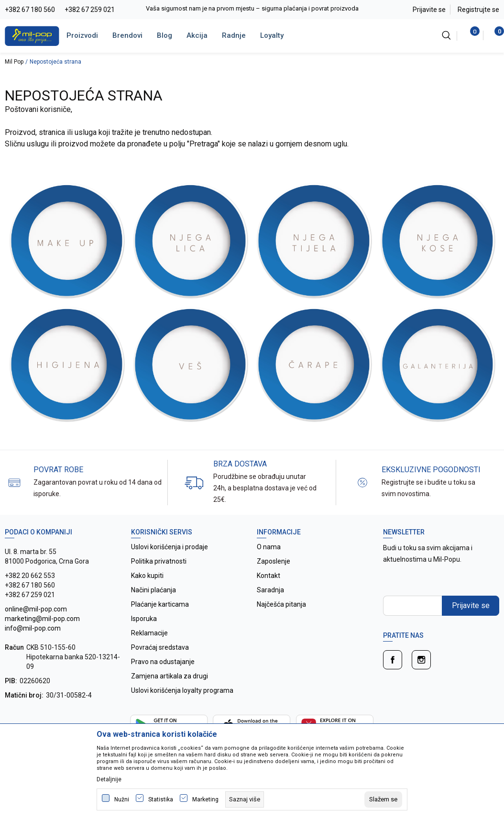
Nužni (122, 799)
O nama (269, 547)
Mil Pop (14, 62)
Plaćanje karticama (160, 604)
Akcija (197, 35)
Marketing (205, 799)
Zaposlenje (274, 561)
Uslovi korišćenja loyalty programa (182, 690)
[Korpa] (494, 35)
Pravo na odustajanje (163, 662)
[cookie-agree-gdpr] (383, 799)
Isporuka (144, 619)
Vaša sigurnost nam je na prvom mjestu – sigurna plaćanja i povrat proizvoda (252, 8)
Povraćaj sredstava (160, 647)
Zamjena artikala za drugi (170, 676)
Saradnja (270, 590)
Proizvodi (82, 35)
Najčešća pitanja (281, 604)
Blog (164, 35)
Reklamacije (149, 633)
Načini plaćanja (153, 590)
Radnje (234, 35)
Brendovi (127, 35)
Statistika (161, 799)
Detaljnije (109, 779)
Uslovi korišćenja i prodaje (170, 547)
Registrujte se (478, 10)
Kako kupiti (147, 576)
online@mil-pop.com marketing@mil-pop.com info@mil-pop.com (42, 619)
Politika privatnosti (159, 561)
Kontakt (268, 576)
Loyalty (272, 35)
